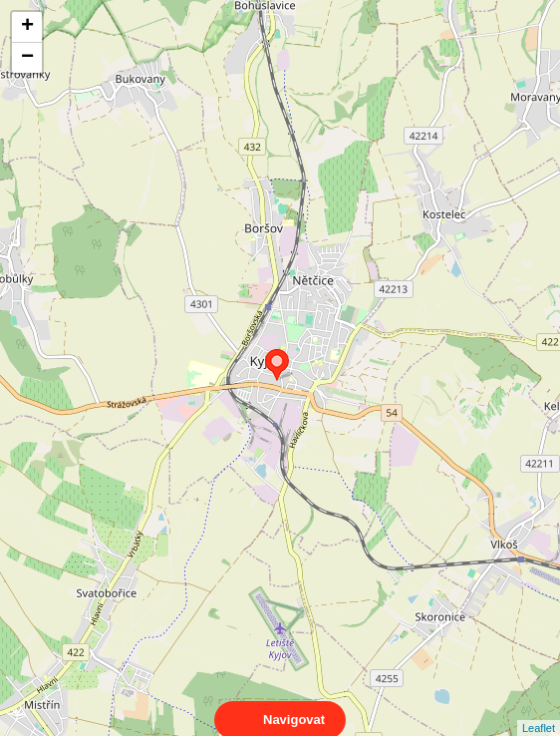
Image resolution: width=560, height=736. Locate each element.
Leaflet (539, 710)
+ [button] (27, 27)
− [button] (27, 58)
